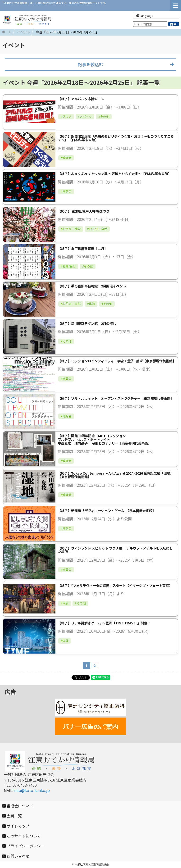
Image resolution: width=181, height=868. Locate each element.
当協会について (18, 806)
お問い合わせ (16, 856)
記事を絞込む (90, 64)
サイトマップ (16, 826)
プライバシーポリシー (23, 846)
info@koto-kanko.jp (32, 790)
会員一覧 (12, 816)
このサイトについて (22, 836)
